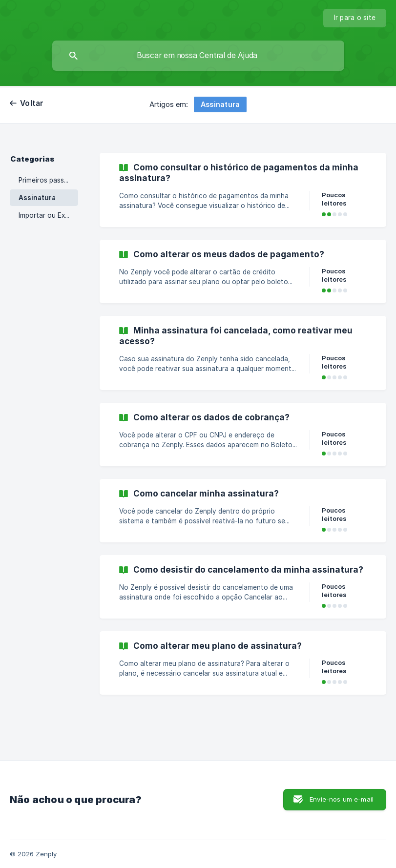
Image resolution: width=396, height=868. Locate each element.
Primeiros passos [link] (45, 180)
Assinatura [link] (37, 198)
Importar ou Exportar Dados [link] (48, 215)
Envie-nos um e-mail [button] (342, 799)
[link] (243, 190)
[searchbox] (198, 56)
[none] (355, 18)
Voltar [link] (32, 103)
